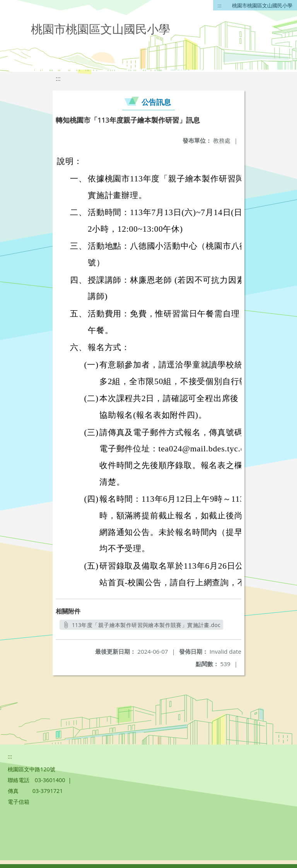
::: (220, 5)
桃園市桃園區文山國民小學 (262, 5)
